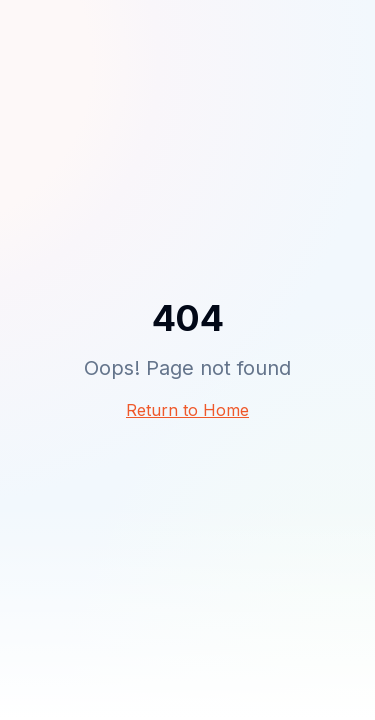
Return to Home (187, 410)
